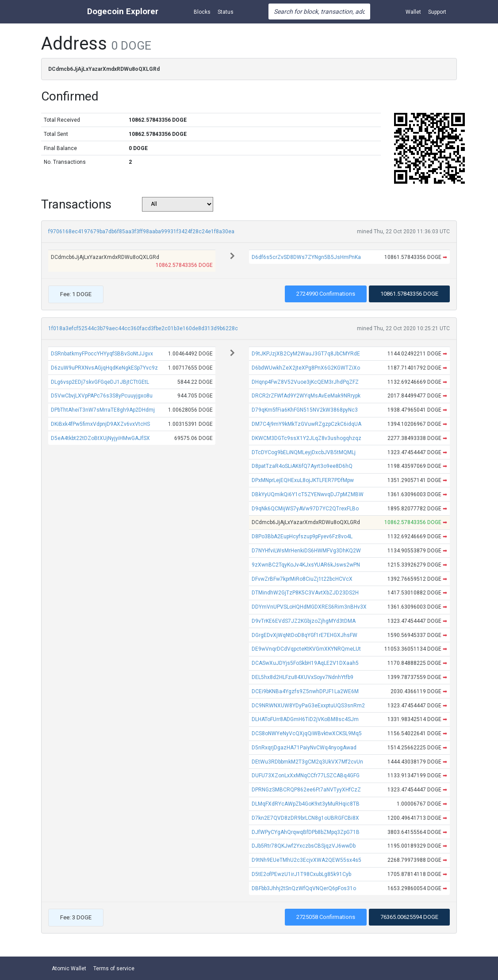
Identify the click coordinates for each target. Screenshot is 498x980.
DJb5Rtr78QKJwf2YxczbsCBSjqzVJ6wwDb (304, 846)
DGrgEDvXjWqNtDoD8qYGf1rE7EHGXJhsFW (305, 635)
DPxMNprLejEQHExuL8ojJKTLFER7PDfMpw (303, 480)
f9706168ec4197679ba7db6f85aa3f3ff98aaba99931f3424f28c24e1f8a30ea (141, 231)
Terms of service (114, 968)
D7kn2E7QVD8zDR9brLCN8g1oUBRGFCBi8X (305, 818)
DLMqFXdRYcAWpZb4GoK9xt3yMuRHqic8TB (306, 804)
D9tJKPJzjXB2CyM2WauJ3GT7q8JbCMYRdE (306, 354)
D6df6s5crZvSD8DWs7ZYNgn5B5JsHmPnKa (306, 257)
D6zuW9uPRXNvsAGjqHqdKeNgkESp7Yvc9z (104, 368)
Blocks (202, 12)
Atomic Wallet (69, 968)
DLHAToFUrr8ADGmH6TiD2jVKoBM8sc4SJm (305, 719)
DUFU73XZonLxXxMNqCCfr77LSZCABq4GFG (306, 776)
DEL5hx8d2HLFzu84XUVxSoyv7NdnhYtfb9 (303, 677)
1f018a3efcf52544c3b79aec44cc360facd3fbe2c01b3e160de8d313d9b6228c (143, 328)
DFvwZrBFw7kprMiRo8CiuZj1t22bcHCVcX (302, 579)
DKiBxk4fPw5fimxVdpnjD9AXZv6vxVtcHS (100, 424)
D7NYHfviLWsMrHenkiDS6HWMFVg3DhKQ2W (306, 551)
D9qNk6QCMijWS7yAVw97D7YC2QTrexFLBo (305, 509)
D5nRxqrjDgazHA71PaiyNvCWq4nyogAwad (304, 748)
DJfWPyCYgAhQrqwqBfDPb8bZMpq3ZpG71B (306, 832)
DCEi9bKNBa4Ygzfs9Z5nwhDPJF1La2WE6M (305, 691)
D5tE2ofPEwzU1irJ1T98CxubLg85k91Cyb (301, 874)
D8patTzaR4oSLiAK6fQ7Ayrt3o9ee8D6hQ (302, 466)
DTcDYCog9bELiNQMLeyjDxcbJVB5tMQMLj (304, 452)
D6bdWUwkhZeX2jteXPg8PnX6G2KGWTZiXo (306, 368)
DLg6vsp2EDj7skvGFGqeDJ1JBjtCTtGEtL (100, 382)
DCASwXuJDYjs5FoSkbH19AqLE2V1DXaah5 (305, 663)
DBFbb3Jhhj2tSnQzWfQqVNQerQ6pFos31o (304, 888)
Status (226, 12)
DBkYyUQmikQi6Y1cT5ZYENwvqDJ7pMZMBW (308, 494)
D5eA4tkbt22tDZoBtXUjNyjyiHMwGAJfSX (100, 438)
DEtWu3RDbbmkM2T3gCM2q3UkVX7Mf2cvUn (307, 762)
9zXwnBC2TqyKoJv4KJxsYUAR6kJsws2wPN (306, 565)
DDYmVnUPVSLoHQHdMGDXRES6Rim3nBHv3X (309, 607)
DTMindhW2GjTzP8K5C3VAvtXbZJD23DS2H (305, 593)
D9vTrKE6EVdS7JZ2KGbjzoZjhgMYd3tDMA (304, 621)
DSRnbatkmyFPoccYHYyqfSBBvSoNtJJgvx (102, 354)
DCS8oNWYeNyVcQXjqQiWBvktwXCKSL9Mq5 (307, 733)
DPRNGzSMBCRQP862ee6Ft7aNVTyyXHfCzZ (306, 790)
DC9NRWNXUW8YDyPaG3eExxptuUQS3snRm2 (308, 706)
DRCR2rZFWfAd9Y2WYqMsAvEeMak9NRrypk (306, 396)
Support (437, 12)
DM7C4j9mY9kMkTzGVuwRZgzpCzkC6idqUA (306, 424)
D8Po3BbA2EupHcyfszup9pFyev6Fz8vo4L (302, 536)
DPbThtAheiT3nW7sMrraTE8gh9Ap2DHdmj (103, 410)
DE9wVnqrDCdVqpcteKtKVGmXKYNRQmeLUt (306, 649)
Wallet (413, 12)
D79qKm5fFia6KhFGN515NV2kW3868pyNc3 (305, 410)
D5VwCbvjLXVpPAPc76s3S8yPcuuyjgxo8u (102, 396)
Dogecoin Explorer (123, 11)
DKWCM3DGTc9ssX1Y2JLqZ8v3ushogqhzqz (306, 438)
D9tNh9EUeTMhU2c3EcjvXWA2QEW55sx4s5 (306, 860)
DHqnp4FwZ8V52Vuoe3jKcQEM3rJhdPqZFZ (305, 382)
